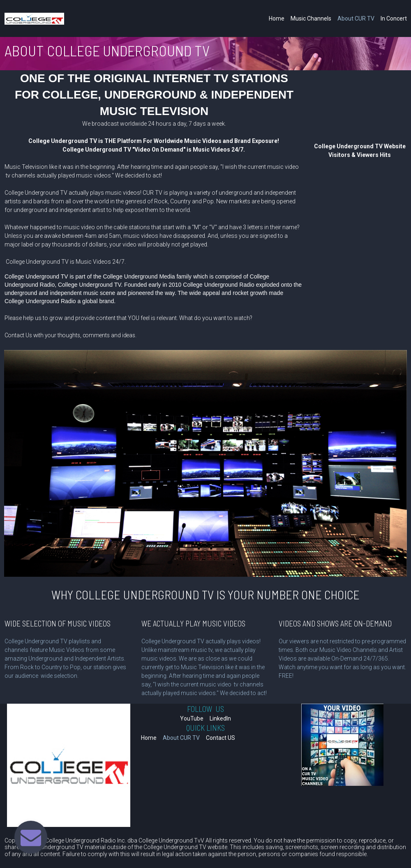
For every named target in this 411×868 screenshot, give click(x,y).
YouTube (192, 718)
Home (277, 18)
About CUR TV (356, 18)
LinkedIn (220, 718)
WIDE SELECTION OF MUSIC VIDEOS (58, 623)
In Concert (394, 18)
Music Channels (311, 18)
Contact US (221, 738)
